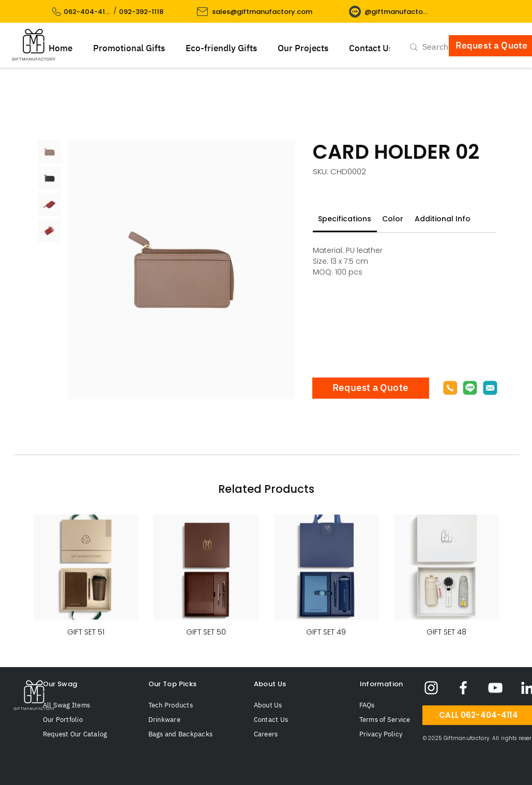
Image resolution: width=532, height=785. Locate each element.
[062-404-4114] (88, 12)
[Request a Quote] (371, 388)
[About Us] (295, 705)
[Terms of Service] (398, 720)
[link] (345, 219)
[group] (266, 577)
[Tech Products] (190, 705)
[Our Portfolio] (84, 720)
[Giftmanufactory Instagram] (431, 688)
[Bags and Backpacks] (190, 734)
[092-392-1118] (142, 12)
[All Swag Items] (84, 705)
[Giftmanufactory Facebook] (463, 688)
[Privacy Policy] (398, 734)
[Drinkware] (190, 720)
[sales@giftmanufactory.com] (263, 12)
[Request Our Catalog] (84, 734)
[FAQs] (393, 705)
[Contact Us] (295, 720)
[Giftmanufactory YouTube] (495, 688)
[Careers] (295, 734)
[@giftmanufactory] (396, 12)
